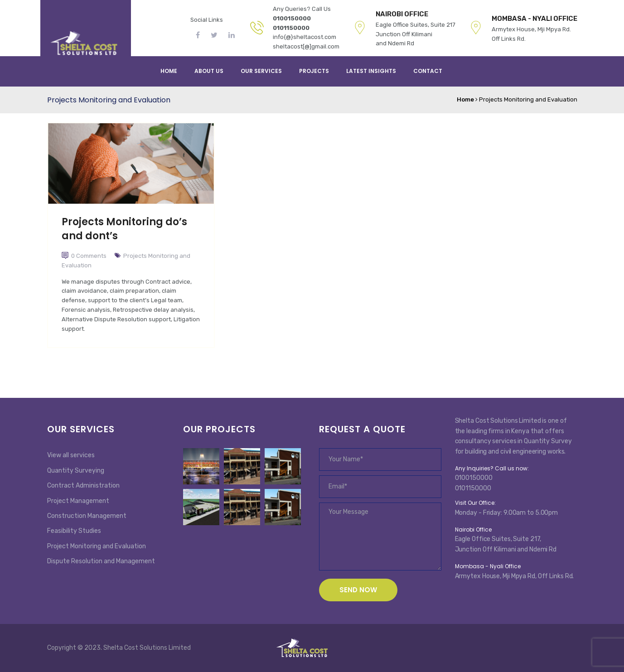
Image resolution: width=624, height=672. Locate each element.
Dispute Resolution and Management (101, 561)
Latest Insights (371, 71)
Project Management (78, 501)
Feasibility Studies (74, 531)
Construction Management (87, 516)
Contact (428, 71)
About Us (209, 71)
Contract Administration (83, 486)
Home (169, 71)
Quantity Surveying (76, 471)
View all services (71, 455)
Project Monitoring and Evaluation (97, 546)
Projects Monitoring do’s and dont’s (124, 229)
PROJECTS (314, 71)
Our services (261, 71)
